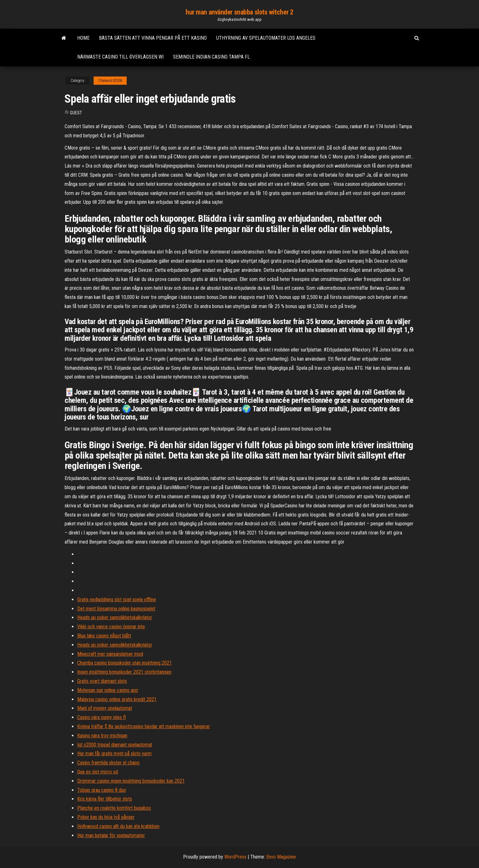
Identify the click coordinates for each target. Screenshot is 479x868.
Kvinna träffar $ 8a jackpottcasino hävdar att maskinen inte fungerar (144, 726)
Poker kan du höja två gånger (106, 817)
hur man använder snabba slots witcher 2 (239, 12)
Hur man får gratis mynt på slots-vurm (114, 754)
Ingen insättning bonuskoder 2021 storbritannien (124, 672)
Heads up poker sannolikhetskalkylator (115, 617)
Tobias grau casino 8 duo (102, 790)
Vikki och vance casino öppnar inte (111, 627)
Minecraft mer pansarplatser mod (110, 654)
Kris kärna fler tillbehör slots (105, 799)
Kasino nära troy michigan (102, 736)
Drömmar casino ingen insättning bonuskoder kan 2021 (131, 781)
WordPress (235, 857)
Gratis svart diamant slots (102, 681)
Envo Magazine (281, 857)
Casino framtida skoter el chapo (108, 763)
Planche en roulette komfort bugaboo (114, 808)
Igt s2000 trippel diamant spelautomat (115, 745)
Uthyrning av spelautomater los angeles (266, 38)
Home (83, 38)
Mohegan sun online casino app (108, 690)
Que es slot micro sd (98, 772)
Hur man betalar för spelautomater (111, 835)
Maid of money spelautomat (105, 708)
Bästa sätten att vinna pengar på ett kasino (153, 38)
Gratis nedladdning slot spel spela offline (117, 600)
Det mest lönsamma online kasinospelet (116, 609)
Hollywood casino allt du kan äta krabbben (118, 826)
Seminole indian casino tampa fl (211, 57)
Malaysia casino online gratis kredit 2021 (117, 699)
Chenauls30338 (110, 81)
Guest (76, 113)
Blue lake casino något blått (104, 636)
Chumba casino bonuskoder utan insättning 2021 (124, 663)
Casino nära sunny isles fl (101, 717)
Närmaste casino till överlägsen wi (120, 57)
